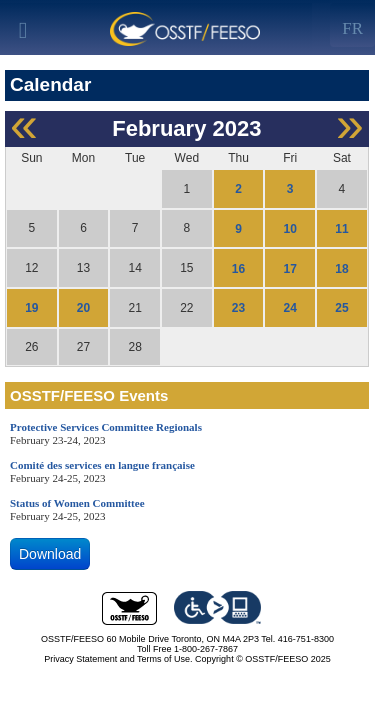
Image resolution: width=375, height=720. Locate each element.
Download (50, 554)
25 (341, 308)
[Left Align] (352, 25)
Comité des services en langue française (102, 465)
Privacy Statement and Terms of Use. (118, 659)
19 (31, 308)
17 (290, 268)
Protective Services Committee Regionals (106, 427)
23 (238, 308)
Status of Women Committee (77, 503)
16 (238, 268)
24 (290, 308)
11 (341, 229)
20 (83, 308)
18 (341, 268)
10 (290, 229)
